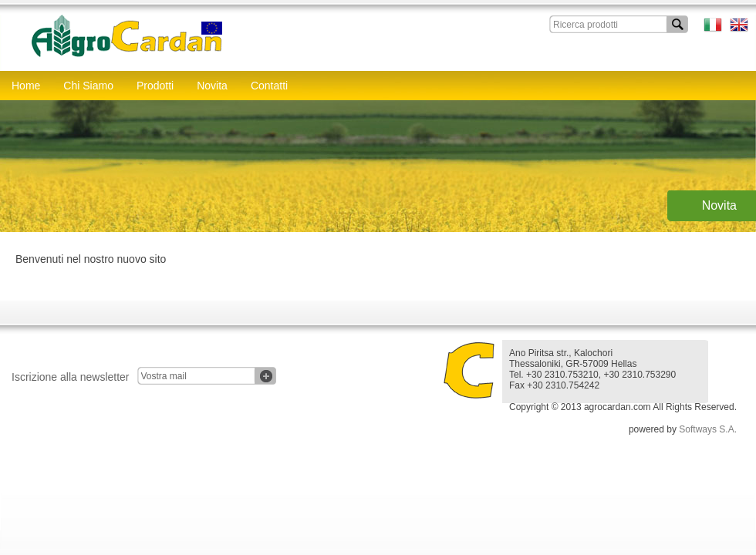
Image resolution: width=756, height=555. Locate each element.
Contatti (269, 86)
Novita (212, 86)
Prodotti (155, 86)
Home (26, 86)
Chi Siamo (88, 86)
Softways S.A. (708, 429)
